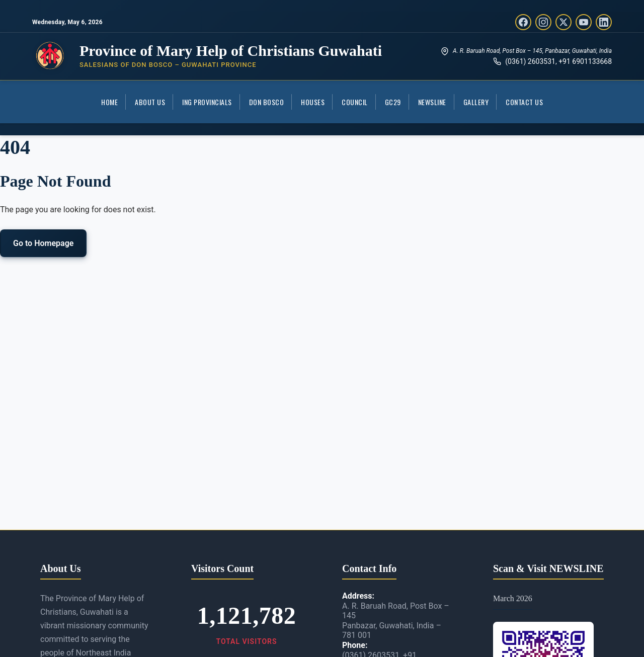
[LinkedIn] (604, 22)
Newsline (432, 102)
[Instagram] (543, 22)
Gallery (476, 102)
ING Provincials (207, 102)
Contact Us (524, 102)
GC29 (393, 102)
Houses (313, 102)
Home (109, 102)
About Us (150, 102)
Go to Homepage (43, 243)
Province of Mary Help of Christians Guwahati (231, 51)
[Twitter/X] (563, 22)
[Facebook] (523, 22)
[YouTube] (584, 22)
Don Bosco (267, 102)
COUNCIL (355, 102)
